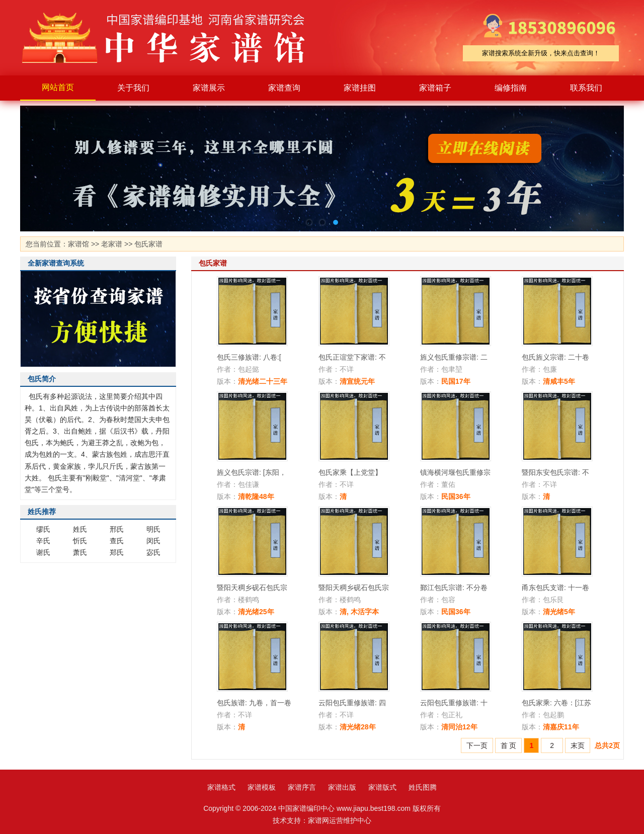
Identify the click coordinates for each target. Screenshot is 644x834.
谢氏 (43, 552)
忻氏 (80, 541)
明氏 (153, 529)
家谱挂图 (360, 88)
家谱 (171, 38)
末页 (578, 745)
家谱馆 (78, 244)
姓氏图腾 (423, 787)
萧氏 (80, 552)
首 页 (509, 745)
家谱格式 (221, 787)
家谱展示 (209, 88)
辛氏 (43, 541)
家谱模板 (262, 787)
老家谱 (112, 244)
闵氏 (153, 541)
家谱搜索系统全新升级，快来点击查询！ (541, 53)
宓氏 (153, 552)
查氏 (117, 541)
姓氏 (80, 529)
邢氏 (117, 529)
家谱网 (318, 820)
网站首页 (58, 87)
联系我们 (586, 88)
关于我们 (133, 88)
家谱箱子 (435, 88)
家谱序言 (302, 787)
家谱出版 (342, 787)
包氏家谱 (148, 244)
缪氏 (43, 529)
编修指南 (511, 88)
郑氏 (117, 552)
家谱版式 (382, 787)
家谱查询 (284, 88)
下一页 (477, 745)
